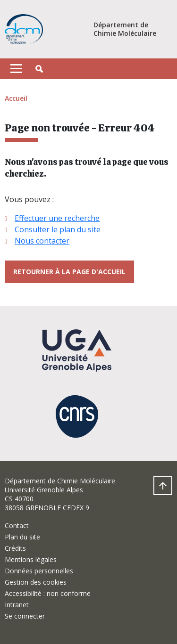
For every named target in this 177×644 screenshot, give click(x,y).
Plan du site (22, 537)
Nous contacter (42, 241)
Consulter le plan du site (58, 229)
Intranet (17, 605)
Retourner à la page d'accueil (69, 272)
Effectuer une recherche (57, 218)
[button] (39, 69)
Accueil (16, 98)
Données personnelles (39, 571)
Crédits (15, 548)
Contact (17, 526)
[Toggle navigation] (16, 69)
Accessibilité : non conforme (48, 593)
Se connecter (25, 616)
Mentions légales (31, 559)
